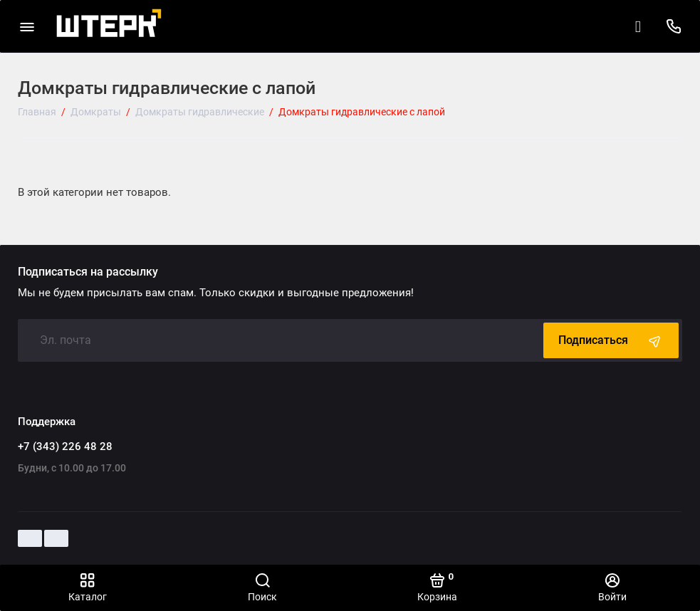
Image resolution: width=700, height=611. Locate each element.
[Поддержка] (673, 26)
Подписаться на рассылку (88, 272)
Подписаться (611, 340)
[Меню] (27, 26)
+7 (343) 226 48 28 (65, 446)
